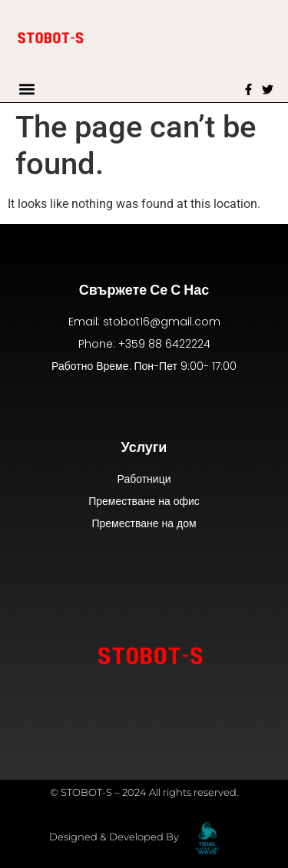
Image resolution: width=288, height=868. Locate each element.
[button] (27, 89)
